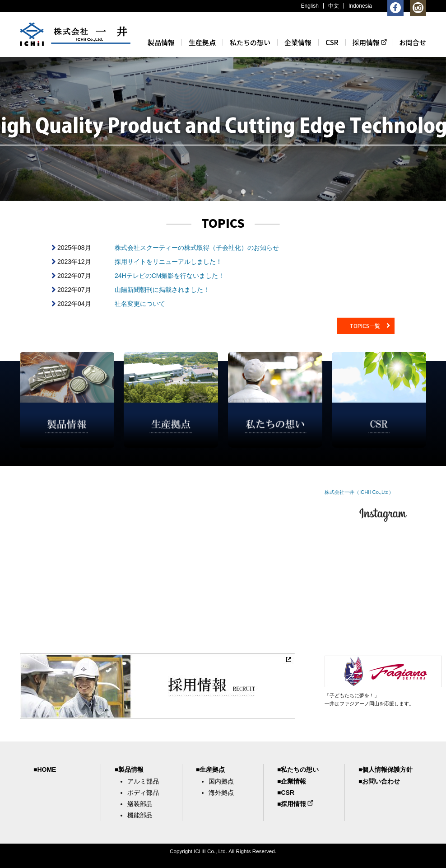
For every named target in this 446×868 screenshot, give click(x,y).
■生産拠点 (210, 769)
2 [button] (216, 192)
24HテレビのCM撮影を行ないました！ (170, 276)
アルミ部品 (143, 781)
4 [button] (243, 192)
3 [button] (230, 192)
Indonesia (360, 6)
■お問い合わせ (379, 781)
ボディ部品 (143, 793)
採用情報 (366, 42)
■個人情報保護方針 (386, 769)
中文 (334, 6)
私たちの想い (250, 42)
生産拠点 (202, 42)
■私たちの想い (298, 769)
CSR (332, 42)
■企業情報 (292, 781)
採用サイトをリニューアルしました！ (168, 262)
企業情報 (298, 42)
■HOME (45, 769)
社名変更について (140, 304)
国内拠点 (221, 781)
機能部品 (140, 815)
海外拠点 (221, 793)
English (310, 6)
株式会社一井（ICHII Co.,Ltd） (359, 492)
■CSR (286, 793)
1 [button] (203, 192)
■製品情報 (129, 769)
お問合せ (413, 42)
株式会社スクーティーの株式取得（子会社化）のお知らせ (197, 248)
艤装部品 (140, 804)
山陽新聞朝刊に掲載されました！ (162, 290)
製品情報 (161, 42)
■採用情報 (292, 804)
